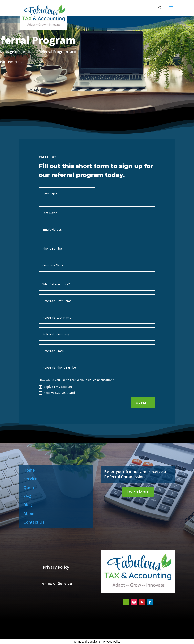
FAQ (27, 496)
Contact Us (34, 522)
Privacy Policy (112, 642)
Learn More (138, 492)
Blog (28, 505)
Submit (143, 402)
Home (29, 470)
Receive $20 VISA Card (57, 393)
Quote (29, 488)
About (29, 513)
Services (31, 479)
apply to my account (55, 387)
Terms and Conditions (87, 642)
